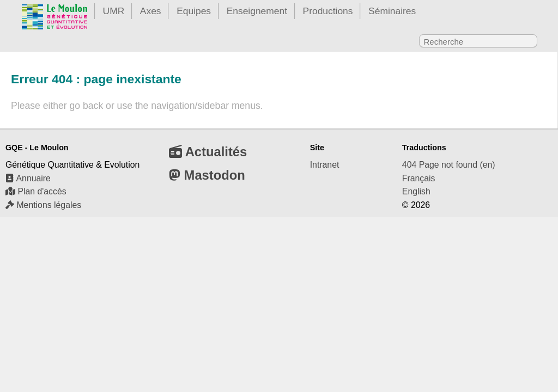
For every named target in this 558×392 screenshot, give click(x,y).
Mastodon (207, 175)
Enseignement (257, 11)
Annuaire (28, 178)
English (416, 191)
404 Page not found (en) (449, 165)
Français (419, 178)
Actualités (208, 152)
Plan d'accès (36, 191)
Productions (328, 11)
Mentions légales (43, 205)
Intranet (325, 165)
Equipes (194, 11)
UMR (114, 11)
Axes (151, 11)
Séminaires (392, 11)
